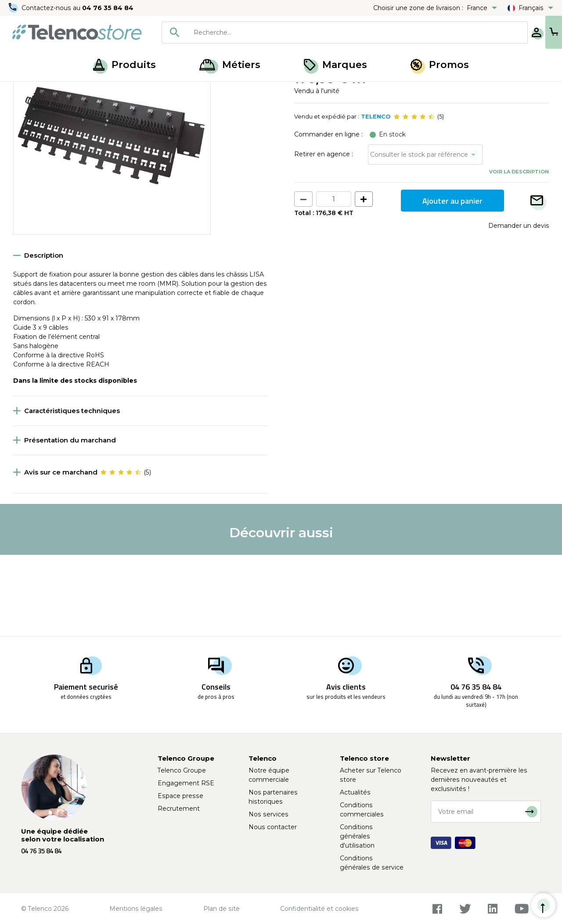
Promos (440, 65)
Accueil (24, 91)
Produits (124, 65)
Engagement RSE (186, 783)
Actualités (355, 792)
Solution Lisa (116, 91)
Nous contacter (273, 827)
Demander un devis (519, 307)
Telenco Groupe (182, 770)
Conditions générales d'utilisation (357, 836)
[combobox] (317, 32)
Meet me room (66, 91)
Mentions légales (136, 909)
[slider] (414, 198)
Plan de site (222, 909)
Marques (335, 65)
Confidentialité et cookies (319, 909)
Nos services (268, 814)
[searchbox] (330, 32)
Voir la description (519, 253)
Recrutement (179, 809)
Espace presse (180, 796)
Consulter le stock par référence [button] (419, 236)
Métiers (230, 65)
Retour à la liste (40, 110)
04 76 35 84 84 (110, 8)
